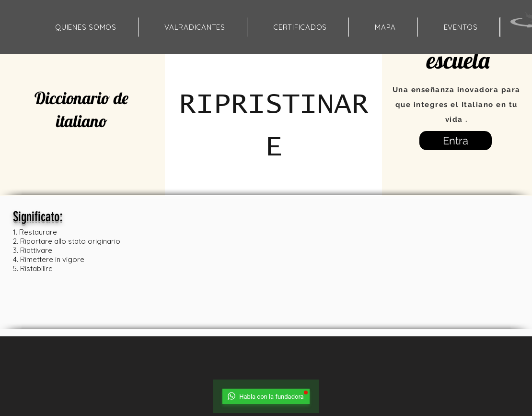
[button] (385, 27)
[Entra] (456, 141)
